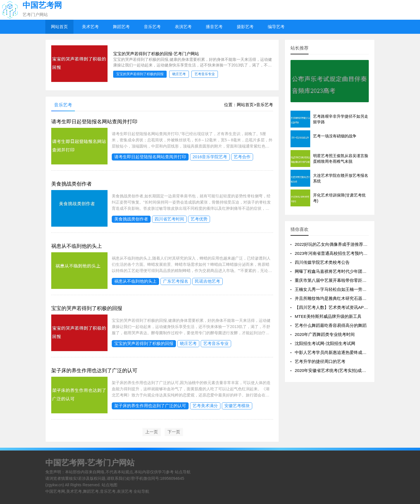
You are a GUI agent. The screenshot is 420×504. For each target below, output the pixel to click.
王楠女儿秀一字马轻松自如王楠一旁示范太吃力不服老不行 (350, 289)
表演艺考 (183, 27)
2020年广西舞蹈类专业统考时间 (325, 334)
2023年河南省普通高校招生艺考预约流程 (333, 253)
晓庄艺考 (188, 343)
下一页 (174, 432)
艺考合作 (242, 157)
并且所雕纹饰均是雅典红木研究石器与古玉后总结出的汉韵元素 (354, 298)
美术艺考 (90, 27)
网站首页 (59, 27)
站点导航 (183, 472)
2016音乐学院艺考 (210, 157)
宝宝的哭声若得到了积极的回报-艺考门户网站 (156, 54)
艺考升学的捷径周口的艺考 (320, 361)
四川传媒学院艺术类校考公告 (322, 262)
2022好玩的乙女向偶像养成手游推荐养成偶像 (337, 244)
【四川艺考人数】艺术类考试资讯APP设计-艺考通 (342, 307)
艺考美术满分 (205, 406)
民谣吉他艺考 (207, 281)
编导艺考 (276, 27)
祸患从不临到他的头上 (77, 246)
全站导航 (141, 491)
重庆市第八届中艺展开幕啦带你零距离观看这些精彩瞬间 (348, 280)
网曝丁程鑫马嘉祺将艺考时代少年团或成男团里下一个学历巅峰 (354, 271)
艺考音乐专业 (216, 343)
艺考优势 (199, 219)
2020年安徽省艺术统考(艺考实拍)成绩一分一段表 (341, 370)
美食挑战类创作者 (72, 184)
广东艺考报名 (176, 281)
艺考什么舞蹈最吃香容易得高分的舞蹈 (331, 325)
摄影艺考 (245, 27)
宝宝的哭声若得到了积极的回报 (87, 308)
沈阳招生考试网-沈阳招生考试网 (325, 343)
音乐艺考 (152, 27)
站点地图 (110, 485)
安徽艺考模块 (237, 406)
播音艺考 (214, 27)
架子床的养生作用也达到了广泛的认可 (94, 371)
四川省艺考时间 (169, 219)
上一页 (152, 432)
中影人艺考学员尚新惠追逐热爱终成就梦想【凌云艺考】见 (350, 352)
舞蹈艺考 (121, 27)
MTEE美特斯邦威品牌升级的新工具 (328, 316)
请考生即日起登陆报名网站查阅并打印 (94, 122)
